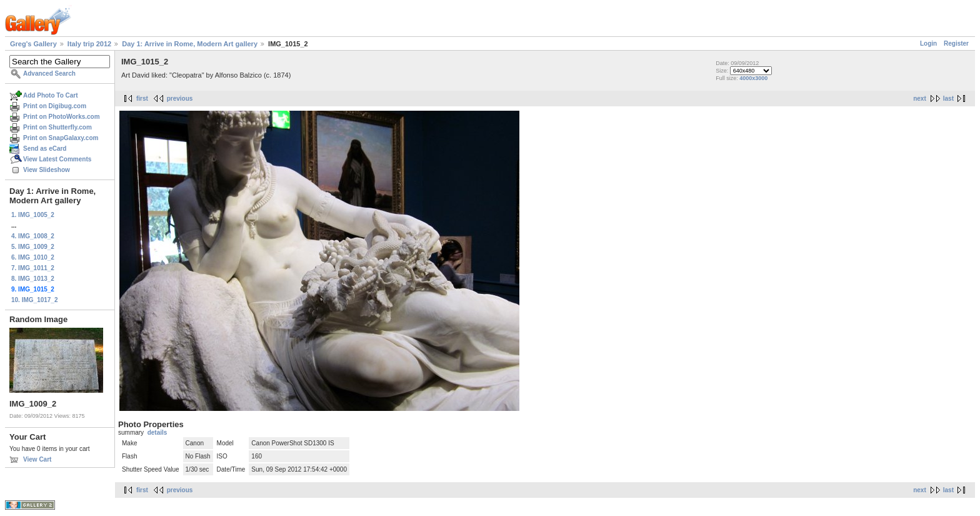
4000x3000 (753, 78)
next (920, 99)
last (948, 99)
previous (180, 99)
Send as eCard (45, 149)
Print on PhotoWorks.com (62, 117)
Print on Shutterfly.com (57, 127)
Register (956, 43)
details (157, 433)
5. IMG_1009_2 (33, 247)
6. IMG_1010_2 (33, 257)
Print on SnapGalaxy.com (61, 138)
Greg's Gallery (33, 44)
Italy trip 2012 (89, 44)
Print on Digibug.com (55, 106)
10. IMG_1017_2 (35, 300)
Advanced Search (49, 73)
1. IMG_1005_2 (33, 215)
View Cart (37, 459)
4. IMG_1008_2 (33, 236)
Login (928, 43)
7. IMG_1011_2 (33, 268)
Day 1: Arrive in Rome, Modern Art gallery (190, 44)
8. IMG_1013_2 (33, 279)
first (142, 99)
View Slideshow (47, 170)
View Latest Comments (57, 159)
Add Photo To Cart (51, 95)
